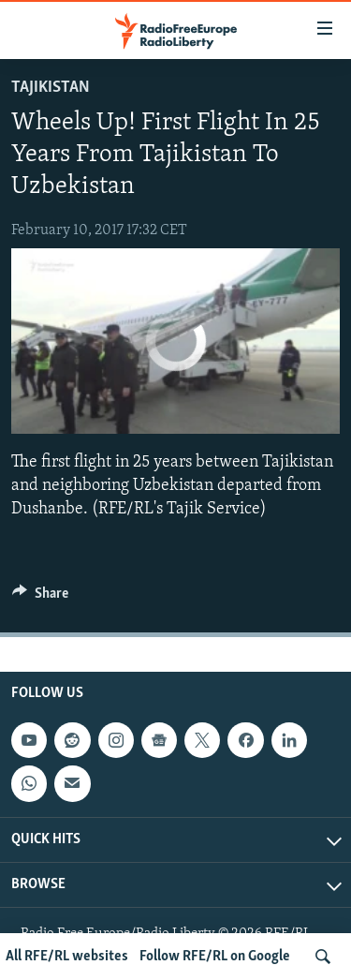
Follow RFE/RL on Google (215, 957)
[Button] (40, 598)
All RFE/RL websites (67, 957)
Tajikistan (51, 88)
